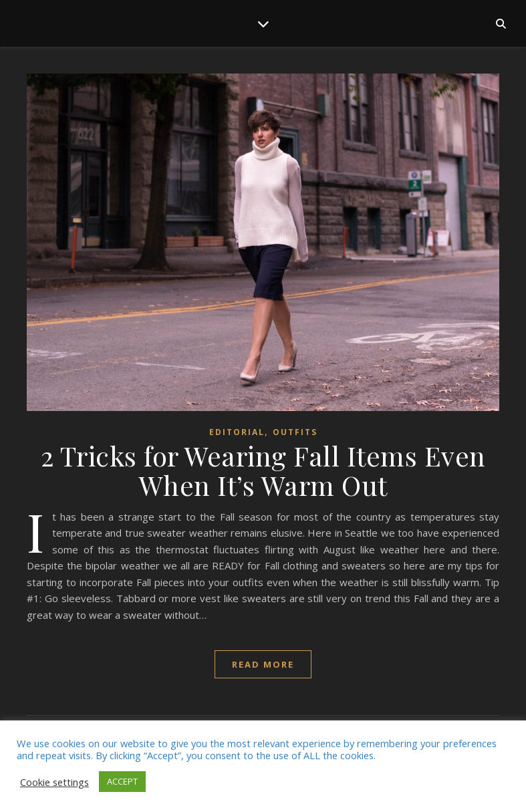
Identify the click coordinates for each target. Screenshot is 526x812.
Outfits (295, 432)
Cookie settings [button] (54, 782)
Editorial (237, 432)
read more (263, 664)
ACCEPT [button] (122, 781)
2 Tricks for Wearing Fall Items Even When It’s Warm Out (263, 470)
